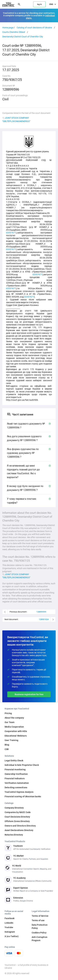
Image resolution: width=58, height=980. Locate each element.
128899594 (41, 612)
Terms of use (38, 920)
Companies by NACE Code (18, 812)
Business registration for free (29, 694)
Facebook (10, 918)
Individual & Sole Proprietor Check (22, 765)
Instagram (10, 932)
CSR (7, 749)
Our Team (10, 722)
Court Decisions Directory (17, 817)
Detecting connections (16, 787)
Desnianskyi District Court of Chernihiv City (23, 37)
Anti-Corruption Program (40, 939)
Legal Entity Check (14, 761)
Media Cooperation (14, 727)
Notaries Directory (14, 835)
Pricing (8, 713)
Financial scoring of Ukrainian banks (23, 796)
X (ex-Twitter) (12, 936)
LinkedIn (9, 923)
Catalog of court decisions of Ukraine (34, 28)
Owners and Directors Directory (20, 826)
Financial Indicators (15, 778)
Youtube (9, 927)
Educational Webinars (16, 736)
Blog (7, 745)
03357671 (11, 233)
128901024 (44, 619)
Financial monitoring (15, 770)
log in (39, 4)
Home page (8, 28)
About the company (14, 718)
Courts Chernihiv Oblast (14, 32)
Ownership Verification (16, 774)
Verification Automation (17, 783)
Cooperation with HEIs (16, 731)
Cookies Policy (39, 933)
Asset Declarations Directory (19, 830)
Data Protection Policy (40, 926)
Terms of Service (40, 916)
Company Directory (14, 808)
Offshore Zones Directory (17, 821)
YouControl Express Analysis (19, 792)
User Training (11, 740)
